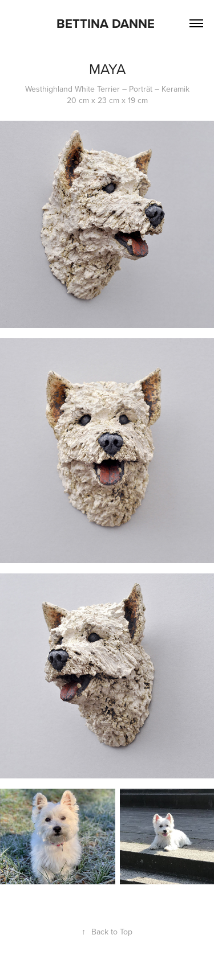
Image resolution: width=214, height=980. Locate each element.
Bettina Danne (107, 23)
